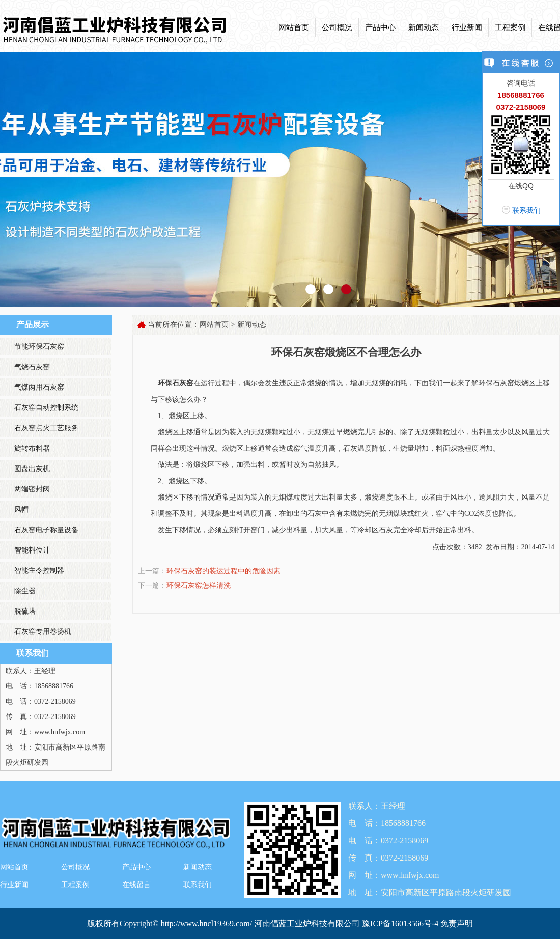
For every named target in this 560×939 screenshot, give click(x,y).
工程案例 (510, 27)
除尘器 (25, 591)
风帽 (21, 509)
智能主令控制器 (39, 571)
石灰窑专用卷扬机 (43, 632)
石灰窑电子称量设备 (46, 530)
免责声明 (457, 923)
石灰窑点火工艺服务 (46, 428)
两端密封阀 (32, 489)
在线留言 (136, 885)
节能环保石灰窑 (39, 347)
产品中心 (380, 27)
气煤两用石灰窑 (39, 387)
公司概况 (337, 27)
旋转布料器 (32, 448)
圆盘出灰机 (32, 469)
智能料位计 (32, 550)
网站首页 (294, 27)
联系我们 (198, 885)
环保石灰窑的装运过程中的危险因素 (223, 571)
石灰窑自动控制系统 (46, 408)
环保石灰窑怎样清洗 (199, 585)
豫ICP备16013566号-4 (401, 923)
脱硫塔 (25, 611)
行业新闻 (467, 27)
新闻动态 (424, 27)
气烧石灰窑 (32, 367)
